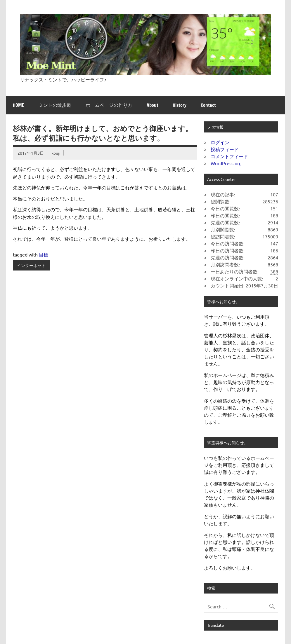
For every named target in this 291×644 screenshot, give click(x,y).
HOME (19, 105)
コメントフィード (229, 156)
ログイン (220, 142)
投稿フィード (225, 149)
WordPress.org (226, 163)
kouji (56, 153)
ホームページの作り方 (109, 105)
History (180, 105)
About (153, 105)
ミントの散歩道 (55, 105)
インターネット (31, 265)
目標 (44, 254)
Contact (208, 105)
